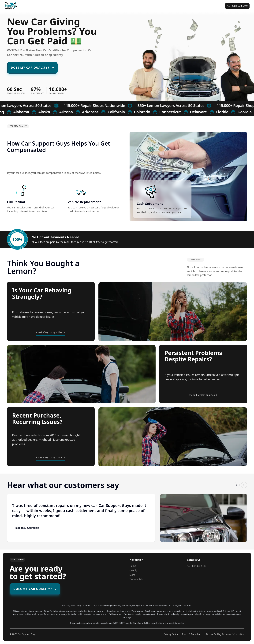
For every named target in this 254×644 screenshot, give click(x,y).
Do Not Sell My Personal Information (225, 634)
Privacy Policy (171, 634)
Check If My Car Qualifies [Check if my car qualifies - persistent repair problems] (203, 395)
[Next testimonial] (244, 485)
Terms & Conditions (192, 634)
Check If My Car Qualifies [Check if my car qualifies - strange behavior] (51, 332)
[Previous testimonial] (237, 485)
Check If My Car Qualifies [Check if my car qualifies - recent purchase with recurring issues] (51, 458)
